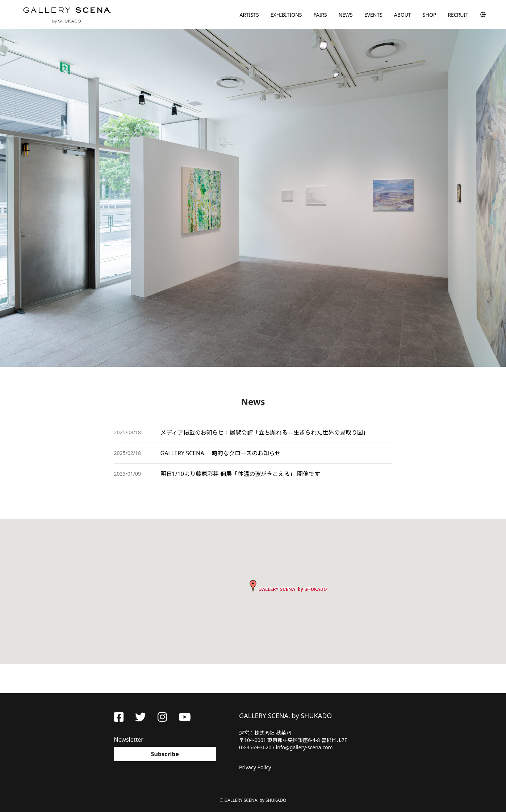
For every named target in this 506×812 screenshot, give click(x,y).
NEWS (346, 15)
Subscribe (165, 754)
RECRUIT (458, 15)
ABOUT (403, 15)
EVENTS (373, 15)
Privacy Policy (255, 767)
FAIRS (320, 15)
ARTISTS (249, 15)
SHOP (429, 15)
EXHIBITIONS (286, 15)
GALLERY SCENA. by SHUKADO (67, 14)
